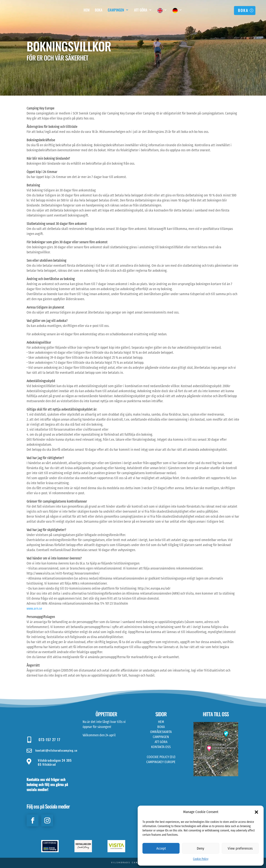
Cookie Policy (201, 859)
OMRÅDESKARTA (161, 732)
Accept (161, 848)
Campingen (116, 10)
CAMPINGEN (161, 737)
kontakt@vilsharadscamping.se (56, 750)
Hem (87, 10)
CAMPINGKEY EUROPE (161, 762)
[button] (256, 812)
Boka (99, 10)
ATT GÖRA (161, 742)
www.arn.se (34, 609)
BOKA (243, 10)
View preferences (240, 848)
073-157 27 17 (49, 739)
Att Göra (141, 10)
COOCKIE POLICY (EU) (161, 757)
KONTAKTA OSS (161, 747)
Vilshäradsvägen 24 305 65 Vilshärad (55, 762)
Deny (201, 848)
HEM (161, 722)
